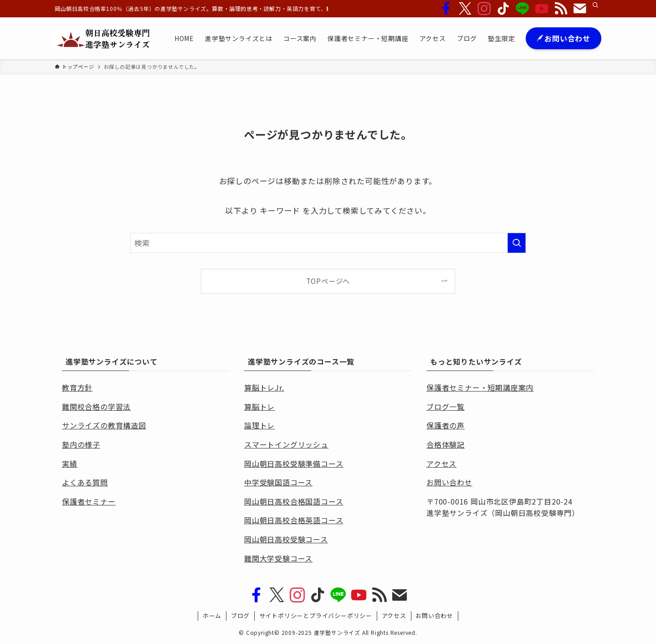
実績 (70, 464)
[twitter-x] (465, 9)
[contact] (580, 9)
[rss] (561, 9)
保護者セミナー (89, 501)
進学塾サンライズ (337, 632)
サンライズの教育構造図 (104, 425)
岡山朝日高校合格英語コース (294, 520)
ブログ (240, 616)
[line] (523, 9)
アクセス (394, 616)
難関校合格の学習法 (96, 407)
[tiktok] (503, 9)
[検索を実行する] (517, 243)
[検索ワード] (328, 243)
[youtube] (542, 9)
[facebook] (446, 9)
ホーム (212, 616)
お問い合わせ (434, 616)
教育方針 (77, 387)
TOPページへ (328, 281)
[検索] (595, 5)
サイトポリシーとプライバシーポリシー (316, 616)
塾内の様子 (81, 444)
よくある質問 (85, 482)
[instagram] (484, 9)
